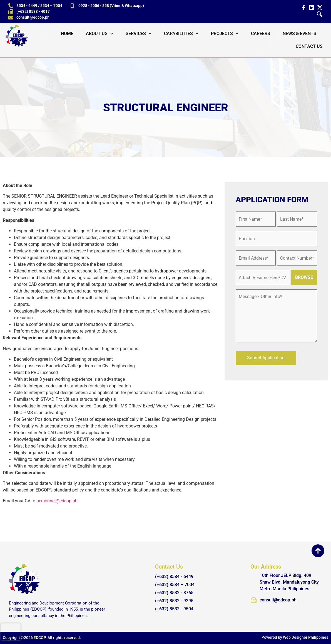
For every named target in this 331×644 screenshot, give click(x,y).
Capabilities (181, 34)
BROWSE (304, 277)
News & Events (299, 34)
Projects (225, 34)
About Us (99, 34)
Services (139, 34)
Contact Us (309, 46)
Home (67, 34)
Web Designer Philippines (306, 637)
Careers (261, 34)
